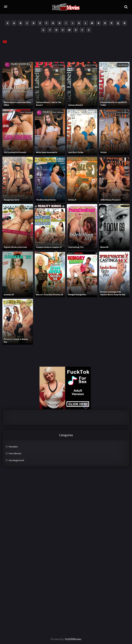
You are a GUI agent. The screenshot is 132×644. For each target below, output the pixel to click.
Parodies (13, 447)
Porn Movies (15, 453)
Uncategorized (16, 460)
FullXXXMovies (73, 639)
